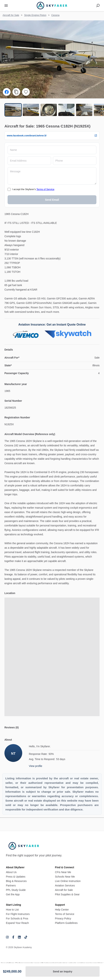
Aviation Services (65, 886)
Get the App (13, 894)
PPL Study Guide (16, 890)
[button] (52, 59)
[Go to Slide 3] (49, 110)
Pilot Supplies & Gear (67, 894)
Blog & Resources (16, 881)
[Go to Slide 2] (31, 110)
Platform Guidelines (66, 923)
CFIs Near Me (63, 872)
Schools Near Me (65, 877)
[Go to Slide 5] (84, 110)
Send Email (52, 200)
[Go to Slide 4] (66, 110)
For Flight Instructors (18, 914)
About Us (11, 872)
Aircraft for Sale (11, 15)
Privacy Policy (63, 918)
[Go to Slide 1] (13, 110)
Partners (11, 886)
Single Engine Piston (35, 15)
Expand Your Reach (17, 923)
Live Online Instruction (68, 881)
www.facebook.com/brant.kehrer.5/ (52, 136)
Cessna (55, 15)
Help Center (62, 910)
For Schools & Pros (17, 918)
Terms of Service (45, 189)
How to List (12, 910)
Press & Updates (16, 877)
